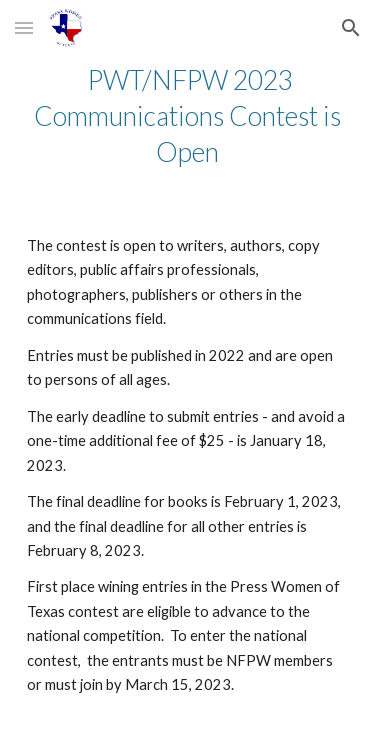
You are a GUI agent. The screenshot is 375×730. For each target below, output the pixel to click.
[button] (24, 27)
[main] (188, 116)
